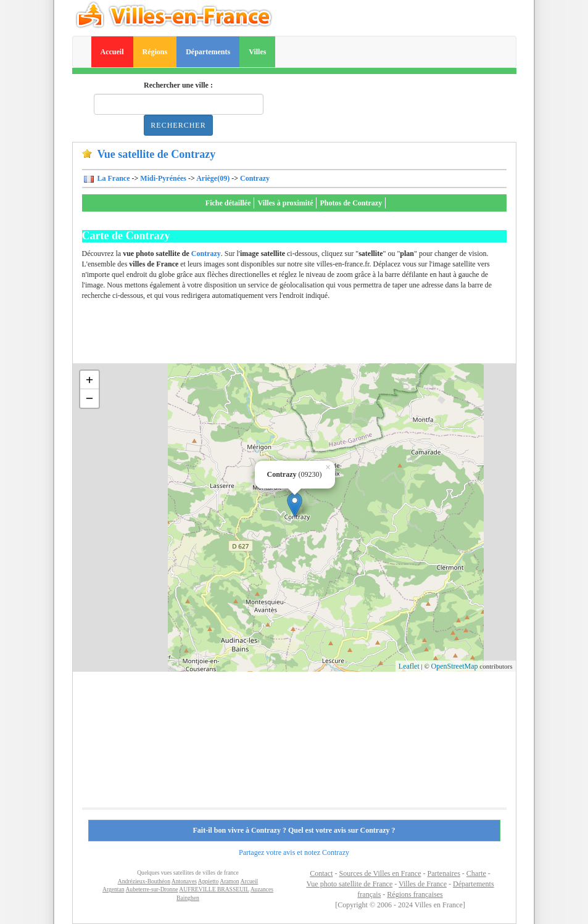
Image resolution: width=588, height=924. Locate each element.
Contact (321, 873)
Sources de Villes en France (380, 873)
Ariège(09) (213, 178)
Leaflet (409, 666)
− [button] (90, 398)
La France (113, 178)
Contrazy (255, 178)
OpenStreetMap (455, 666)
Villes (257, 52)
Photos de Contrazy (351, 203)
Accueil (112, 52)
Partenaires (444, 873)
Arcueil (250, 881)
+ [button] (90, 380)
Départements (208, 52)
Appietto (209, 881)
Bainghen (188, 898)
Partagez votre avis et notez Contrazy (294, 852)
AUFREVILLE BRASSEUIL (214, 889)
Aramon (229, 881)
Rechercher (178, 125)
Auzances (262, 889)
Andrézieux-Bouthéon (144, 881)
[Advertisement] (307, 336)
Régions (155, 52)
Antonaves (184, 881)
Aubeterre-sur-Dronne (151, 889)
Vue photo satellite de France (349, 884)
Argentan (114, 889)
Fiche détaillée (228, 203)
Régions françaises (415, 894)
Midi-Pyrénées (163, 178)
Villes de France (423, 884)
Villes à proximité (285, 203)
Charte (476, 873)
